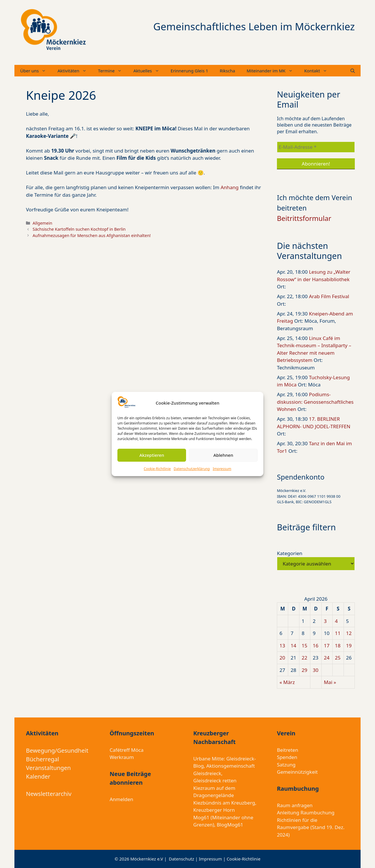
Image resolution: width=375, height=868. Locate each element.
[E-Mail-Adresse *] (316, 147)
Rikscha (227, 71)
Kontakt (319, 71)
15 (304, 646)
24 (327, 658)
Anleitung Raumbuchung (306, 812)
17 (327, 646)
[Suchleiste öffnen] (353, 71)
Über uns (36, 71)
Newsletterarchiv (49, 794)
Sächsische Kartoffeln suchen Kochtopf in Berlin (79, 229)
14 (293, 646)
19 (349, 646)
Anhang (230, 187)
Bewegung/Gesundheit (57, 750)
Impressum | (213, 859)
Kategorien (290, 553)
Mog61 (201, 817)
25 (338, 658)
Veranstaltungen (48, 768)
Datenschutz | (184, 859)
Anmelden (121, 799)
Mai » (330, 682)
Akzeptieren (152, 455)
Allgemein (42, 223)
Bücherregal (43, 759)
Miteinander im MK (273, 71)
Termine (113, 71)
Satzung (286, 765)
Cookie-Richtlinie (157, 469)
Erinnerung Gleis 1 (190, 71)
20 (282, 658)
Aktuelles (149, 71)
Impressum (222, 469)
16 (315, 646)
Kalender (38, 776)
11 (338, 633)
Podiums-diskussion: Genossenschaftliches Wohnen (315, 402)
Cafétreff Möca (127, 750)
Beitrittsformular (304, 218)
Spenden (287, 757)
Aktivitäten (75, 71)
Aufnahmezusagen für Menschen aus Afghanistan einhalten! (92, 235)
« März (287, 682)
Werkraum (122, 757)
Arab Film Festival (329, 296)
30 (315, 670)
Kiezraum (204, 788)
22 (304, 658)
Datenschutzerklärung (192, 469)
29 (304, 670)
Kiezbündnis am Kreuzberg (224, 803)
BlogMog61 (230, 825)
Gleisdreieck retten (215, 780)
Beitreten (288, 750)
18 (338, 646)
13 (282, 646)
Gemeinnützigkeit (297, 772)
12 (349, 633)
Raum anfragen (295, 805)
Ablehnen (223, 455)
